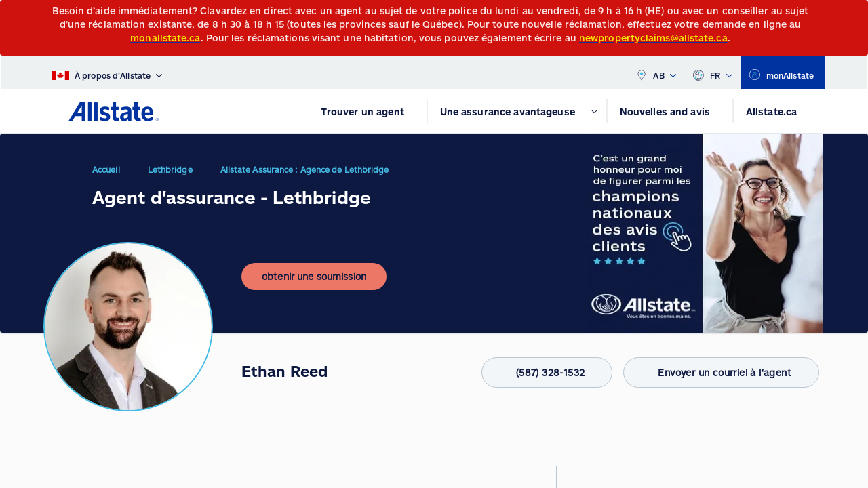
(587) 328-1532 (532, 372)
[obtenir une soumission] (314, 287)
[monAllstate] (783, 73)
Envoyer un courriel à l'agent (716, 372)
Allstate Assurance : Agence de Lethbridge (305, 175)
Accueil (106, 175)
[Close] (855, 15)
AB (656, 73)
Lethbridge (170, 175)
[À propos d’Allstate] (107, 73)
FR (712, 73)
